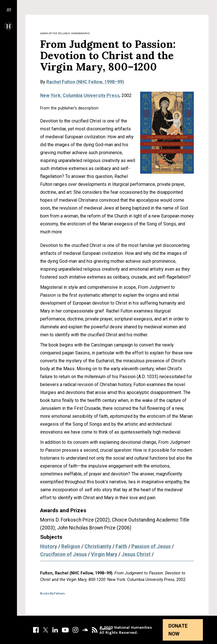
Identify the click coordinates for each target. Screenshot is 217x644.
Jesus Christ (136, 554)
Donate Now (178, 630)
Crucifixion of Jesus (63, 554)
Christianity (98, 546)
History (49, 546)
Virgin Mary (104, 554)
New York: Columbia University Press (80, 95)
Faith (121, 546)
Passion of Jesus (151, 546)
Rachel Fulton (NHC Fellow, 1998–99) (85, 82)
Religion (71, 546)
